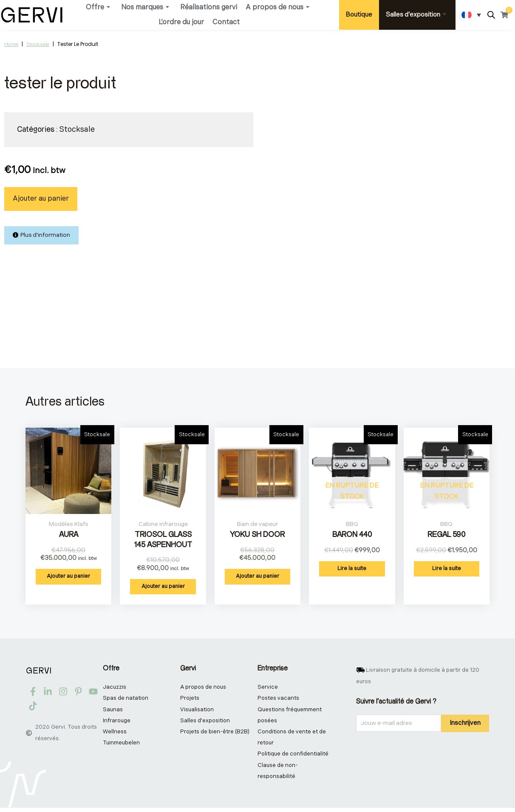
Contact (226, 22)
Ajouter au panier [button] (68, 577)
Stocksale (38, 44)
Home (11, 44)
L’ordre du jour (181, 22)
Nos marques (145, 7)
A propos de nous (277, 7)
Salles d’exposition (416, 15)
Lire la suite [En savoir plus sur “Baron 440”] (352, 569)
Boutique (359, 15)
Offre (98, 7)
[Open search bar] (491, 15)
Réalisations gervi (209, 7)
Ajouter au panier (41, 199)
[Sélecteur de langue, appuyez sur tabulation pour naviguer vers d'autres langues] (471, 15)
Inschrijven (465, 724)
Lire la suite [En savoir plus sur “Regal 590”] (447, 569)
